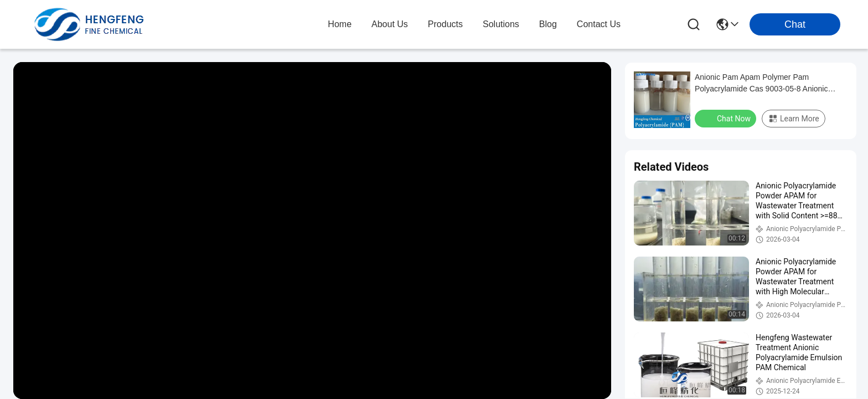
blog (548, 24)
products (445, 24)
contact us (599, 24)
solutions (501, 24)
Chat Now (727, 118)
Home (340, 24)
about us (390, 24)
